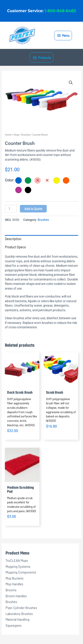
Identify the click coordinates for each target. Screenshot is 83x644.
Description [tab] (13, 239)
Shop (16, 134)
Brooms (11, 590)
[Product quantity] (11, 209)
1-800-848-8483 (60, 11)
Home (8, 134)
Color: (10, 180)
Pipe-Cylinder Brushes (21, 608)
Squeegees (14, 625)
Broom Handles (16, 596)
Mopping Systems (18, 566)
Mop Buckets (14, 578)
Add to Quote (33, 209)
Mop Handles (14, 584)
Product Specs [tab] (15, 247)
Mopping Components (21, 572)
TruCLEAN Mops (17, 560)
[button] (71, 83)
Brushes (11, 602)
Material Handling (17, 619)
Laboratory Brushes (19, 614)
